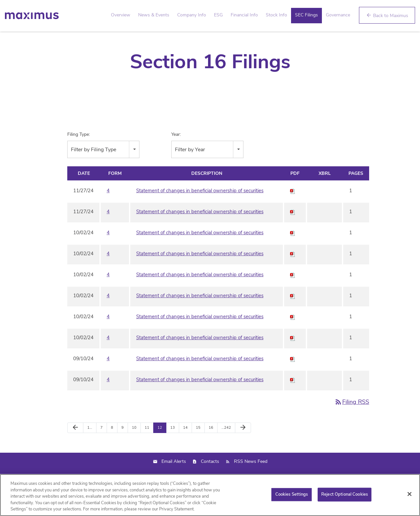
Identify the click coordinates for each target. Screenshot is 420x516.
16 (211, 444)
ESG (218, 15)
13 (173, 444)
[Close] (409, 497)
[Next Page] (243, 444)
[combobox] (103, 166)
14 (185, 444)
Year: (176, 151)
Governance (338, 15)
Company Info (192, 15)
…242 (226, 444)
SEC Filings (306, 15)
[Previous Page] (75, 444)
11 (147, 444)
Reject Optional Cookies (345, 497)
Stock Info (276, 15)
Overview (121, 15)
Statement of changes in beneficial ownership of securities (200, 207)
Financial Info (244, 15)
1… (90, 444)
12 (160, 444)
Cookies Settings (292, 497)
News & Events (154, 15)
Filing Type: (79, 151)
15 (198, 444)
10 (134, 444)
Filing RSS (352, 419)
